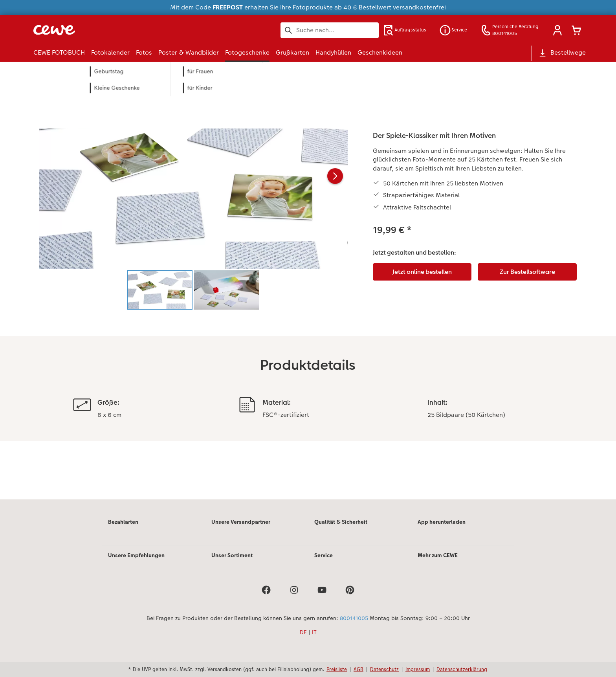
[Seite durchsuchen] (330, 30)
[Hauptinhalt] (308, 291)
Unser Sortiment (232, 555)
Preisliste (337, 669)
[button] (557, 30)
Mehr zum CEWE (438, 555)
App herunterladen (442, 522)
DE (303, 632)
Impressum (418, 669)
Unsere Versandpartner (241, 522)
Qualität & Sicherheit (341, 522)
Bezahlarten (123, 522)
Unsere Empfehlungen (136, 555)
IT (314, 632)
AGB (358, 669)
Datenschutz (384, 669)
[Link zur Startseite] (110, 30)
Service (324, 555)
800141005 (354, 618)
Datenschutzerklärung (462, 669)
